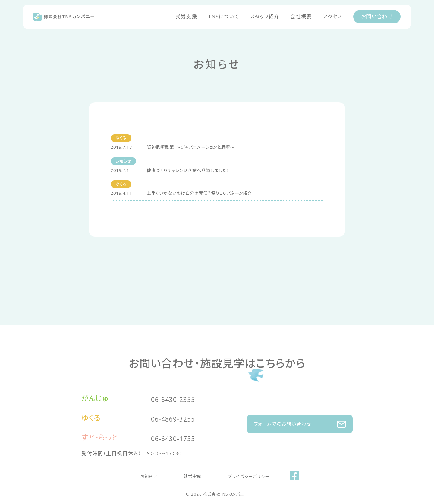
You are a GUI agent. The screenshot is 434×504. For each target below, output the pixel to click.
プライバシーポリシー (240, 475)
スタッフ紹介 (265, 16)
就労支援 (186, 16)
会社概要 (301, 16)
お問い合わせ (377, 16)
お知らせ (154, 475)
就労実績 (190, 475)
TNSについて (224, 16)
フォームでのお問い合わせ (300, 421)
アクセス (333, 16)
